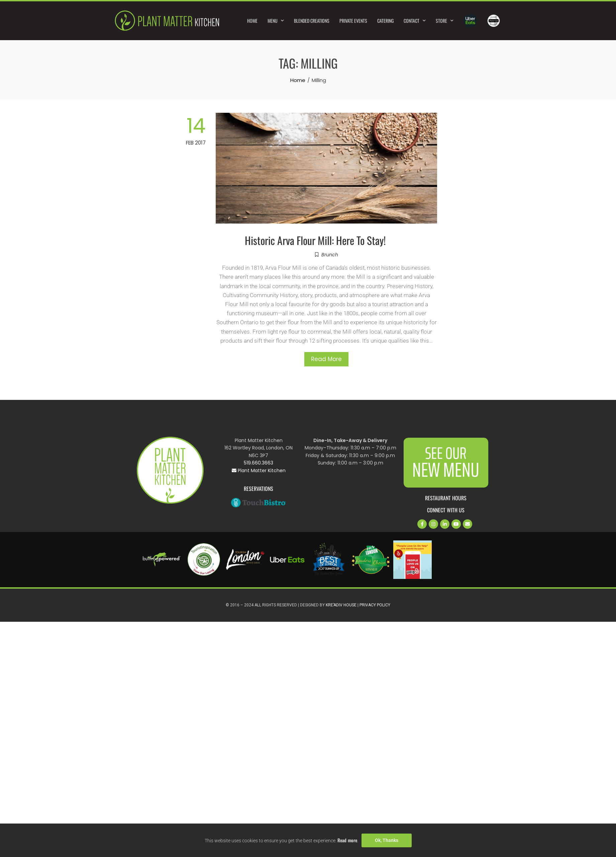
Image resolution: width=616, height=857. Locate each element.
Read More (326, 359)
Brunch (330, 255)
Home (252, 21)
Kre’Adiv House (341, 605)
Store (445, 21)
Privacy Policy (375, 605)
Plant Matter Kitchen (259, 470)
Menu (276, 21)
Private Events (353, 21)
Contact (415, 21)
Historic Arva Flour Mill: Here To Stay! (315, 240)
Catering (385, 21)
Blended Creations (312, 21)
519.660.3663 (259, 463)
